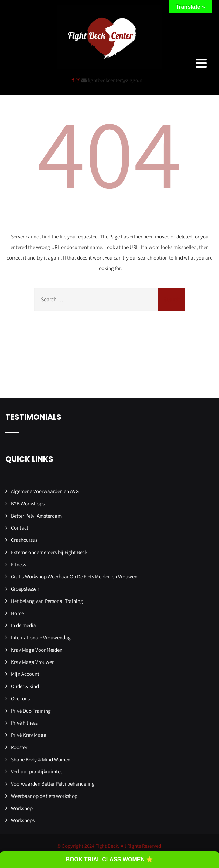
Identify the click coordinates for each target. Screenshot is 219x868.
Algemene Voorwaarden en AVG (45, 491)
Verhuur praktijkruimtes (37, 771)
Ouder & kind (25, 686)
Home (17, 613)
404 (110, 152)
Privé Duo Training (31, 711)
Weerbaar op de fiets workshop (44, 796)
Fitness (18, 564)
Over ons (20, 698)
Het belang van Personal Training (47, 601)
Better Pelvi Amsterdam (36, 516)
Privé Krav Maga (29, 735)
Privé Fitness (24, 723)
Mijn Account (25, 674)
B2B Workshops (28, 503)
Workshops (23, 820)
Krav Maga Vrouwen (33, 662)
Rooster (19, 747)
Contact (20, 528)
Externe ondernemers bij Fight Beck (49, 552)
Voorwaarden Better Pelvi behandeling (53, 784)
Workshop (22, 808)
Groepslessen (25, 589)
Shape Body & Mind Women (41, 759)
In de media (23, 625)
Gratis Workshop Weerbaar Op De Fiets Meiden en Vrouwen (74, 576)
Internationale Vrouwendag (41, 637)
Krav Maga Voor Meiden (37, 650)
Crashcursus (24, 540)
